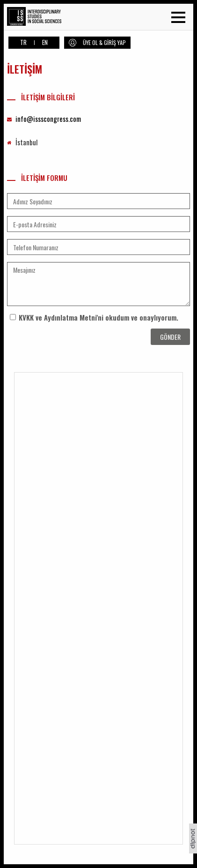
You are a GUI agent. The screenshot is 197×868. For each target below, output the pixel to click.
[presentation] (62, 343)
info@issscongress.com (48, 119)
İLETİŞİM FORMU (37, 178)
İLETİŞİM (25, 69)
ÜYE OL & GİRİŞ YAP (104, 42)
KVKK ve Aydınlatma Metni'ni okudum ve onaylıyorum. (98, 317)
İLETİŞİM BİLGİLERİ (41, 97)
